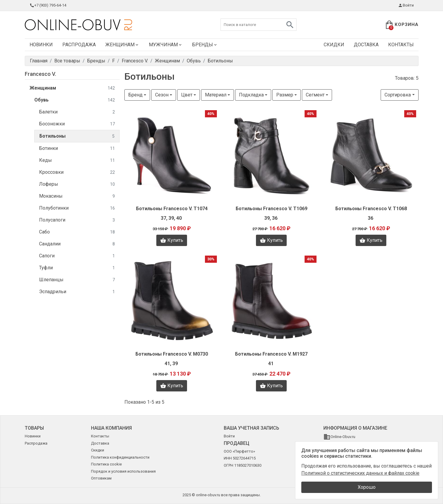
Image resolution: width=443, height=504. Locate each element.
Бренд (135, 95)
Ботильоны (77, 136)
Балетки (77, 112)
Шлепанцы (77, 280)
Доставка (366, 45)
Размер (285, 95)
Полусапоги (77, 220)
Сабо (77, 232)
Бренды (205, 45)
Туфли (77, 268)
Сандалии (77, 244)
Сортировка (398, 95)
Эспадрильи (77, 292)
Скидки (334, 45)
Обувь (75, 100)
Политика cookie (106, 464)
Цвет (187, 95)
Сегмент (315, 95)
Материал (216, 95)
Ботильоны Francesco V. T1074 (172, 209)
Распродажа (79, 45)
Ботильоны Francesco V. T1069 (271, 209)
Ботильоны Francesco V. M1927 (271, 354)
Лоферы (77, 184)
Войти (406, 5)
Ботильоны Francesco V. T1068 (371, 209)
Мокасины (77, 196)
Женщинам (122, 45)
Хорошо (367, 487)
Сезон (162, 95)
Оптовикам (101, 478)
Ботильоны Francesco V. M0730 (172, 354)
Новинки (41, 45)
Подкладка (251, 95)
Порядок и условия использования (123, 471)
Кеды (77, 160)
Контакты (401, 45)
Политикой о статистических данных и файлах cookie (360, 473)
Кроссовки (77, 172)
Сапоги (77, 256)
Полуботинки (77, 208)
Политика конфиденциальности (120, 457)
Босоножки (77, 124)
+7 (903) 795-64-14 (48, 5)
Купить (172, 240)
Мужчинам (166, 45)
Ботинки (77, 149)
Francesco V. (40, 74)
